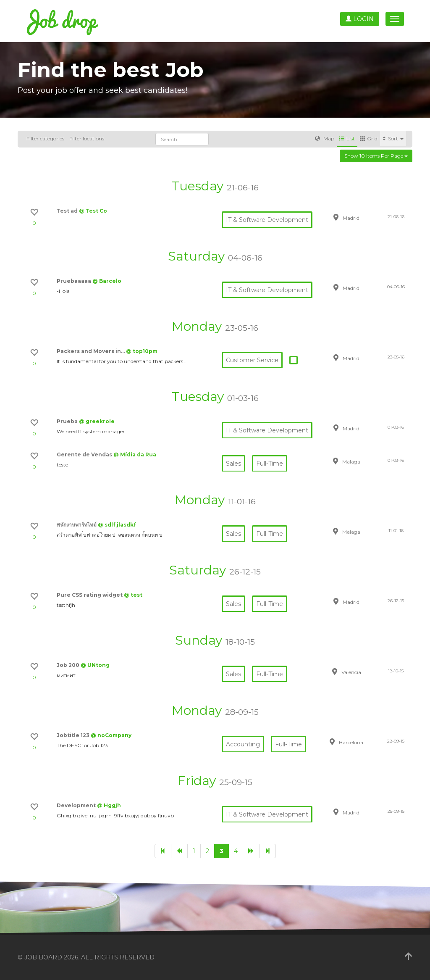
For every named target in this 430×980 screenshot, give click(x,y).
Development (77, 805)
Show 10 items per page (376, 156)
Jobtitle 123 (74, 735)
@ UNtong (95, 665)
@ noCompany (111, 735)
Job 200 (69, 665)
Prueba (68, 421)
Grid (369, 138)
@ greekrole (97, 421)
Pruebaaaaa (75, 281)
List (347, 138)
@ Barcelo (107, 281)
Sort (393, 138)
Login (360, 19)
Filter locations (87, 138)
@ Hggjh (109, 805)
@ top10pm (142, 351)
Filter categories (45, 138)
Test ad (68, 211)
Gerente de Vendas (85, 454)
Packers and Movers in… (91, 351)
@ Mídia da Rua (135, 454)
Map (325, 138)
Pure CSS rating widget (90, 595)
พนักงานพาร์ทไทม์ (77, 525)
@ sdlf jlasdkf (117, 525)
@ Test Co (93, 211)
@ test (133, 595)
